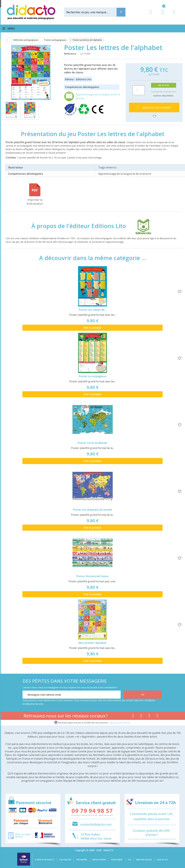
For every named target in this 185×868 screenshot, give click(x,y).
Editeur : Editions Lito (78, 79)
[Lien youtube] (141, 716)
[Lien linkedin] (158, 716)
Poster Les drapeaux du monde (92, 510)
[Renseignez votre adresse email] (72, 695)
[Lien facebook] (133, 716)
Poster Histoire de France (93, 576)
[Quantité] (139, 90)
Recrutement (117, 860)
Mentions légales (144, 860)
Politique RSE (65, 860)
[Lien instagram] (149, 716)
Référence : (71, 54)
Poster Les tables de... (93, 310)
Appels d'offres (99, 860)
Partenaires (82, 860)
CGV (129, 860)
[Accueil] (7, 40)
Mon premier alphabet (93, 643)
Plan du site (162, 860)
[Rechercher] (93, 12)
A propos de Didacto (45, 860)
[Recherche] (121, 12)
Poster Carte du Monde (92, 443)
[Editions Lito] (140, 226)
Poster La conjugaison (93, 376)
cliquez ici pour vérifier (119, 723)
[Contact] (174, 15)
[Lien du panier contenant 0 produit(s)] (161, 15)
